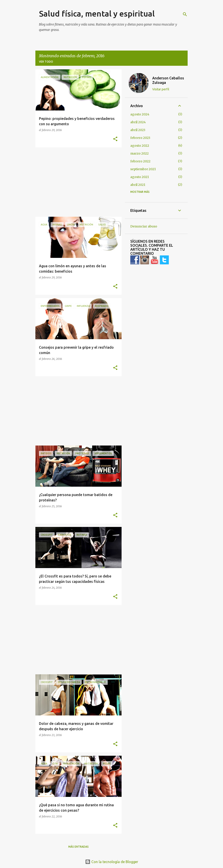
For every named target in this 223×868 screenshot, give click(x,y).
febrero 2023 (140, 138)
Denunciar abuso (144, 226)
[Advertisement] (77, 182)
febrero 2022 (140, 161)
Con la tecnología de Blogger (112, 862)
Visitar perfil (161, 89)
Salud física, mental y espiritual (97, 14)
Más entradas (78, 847)
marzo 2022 (139, 153)
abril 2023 (138, 130)
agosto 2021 (140, 177)
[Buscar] (185, 14)
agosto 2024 (140, 114)
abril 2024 (138, 122)
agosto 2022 (140, 146)
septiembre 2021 (143, 169)
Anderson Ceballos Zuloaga (168, 80)
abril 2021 (138, 185)
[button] (115, 139)
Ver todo (46, 62)
